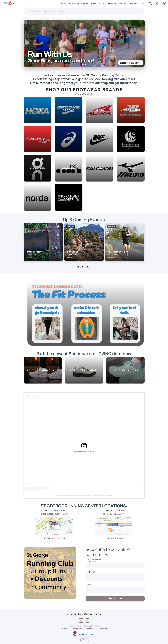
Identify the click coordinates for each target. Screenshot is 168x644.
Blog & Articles (110, 3)
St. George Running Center (65, 495)
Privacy (79, 626)
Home (64, 3)
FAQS (142, 3)
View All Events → (84, 267)
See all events (131, 63)
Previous (27, 43)
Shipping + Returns (91, 626)
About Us (122, 3)
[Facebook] (81, 621)
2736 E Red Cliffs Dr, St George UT (55, 514)
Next (141, 43)
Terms (72, 626)
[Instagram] (87, 621)
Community (96, 3)
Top (85, 640)
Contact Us (133, 3)
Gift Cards (85, 3)
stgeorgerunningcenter (84, 495)
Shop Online (73, 3)
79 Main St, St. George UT (113, 514)
